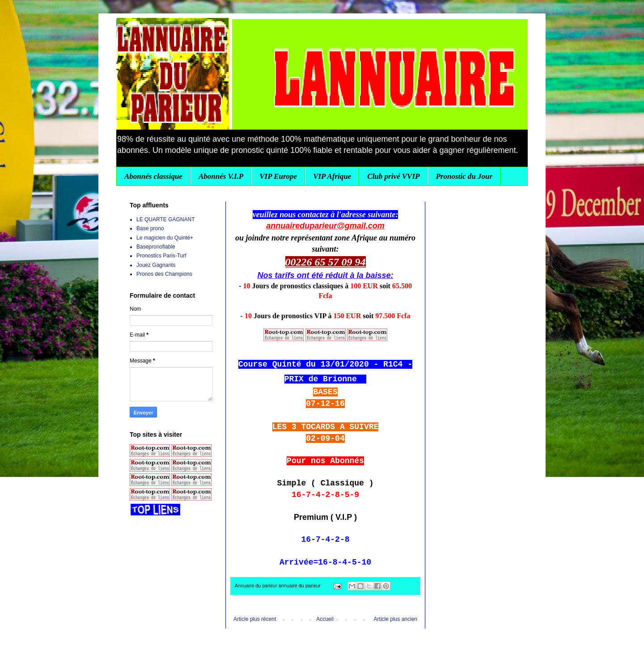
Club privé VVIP (393, 176)
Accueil (325, 619)
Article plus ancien (396, 619)
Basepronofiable (156, 247)
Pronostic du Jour (464, 176)
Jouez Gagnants (156, 265)
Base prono (150, 228)
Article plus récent (255, 619)
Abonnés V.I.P (221, 176)
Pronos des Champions (164, 274)
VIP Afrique (332, 176)
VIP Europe (278, 176)
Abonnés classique (153, 176)
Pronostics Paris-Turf (161, 256)
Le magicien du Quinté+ (165, 238)
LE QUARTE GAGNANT (165, 219)
